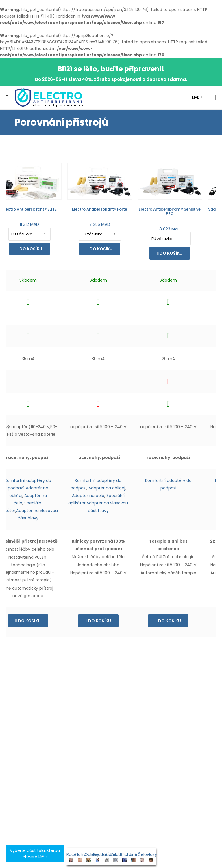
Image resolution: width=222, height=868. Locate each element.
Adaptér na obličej (51, 488)
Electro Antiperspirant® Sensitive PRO (114, 212)
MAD (196, 97)
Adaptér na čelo (32, 496)
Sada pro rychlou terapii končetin (184, 209)
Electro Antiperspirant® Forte (44, 209)
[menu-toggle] (7, 98)
